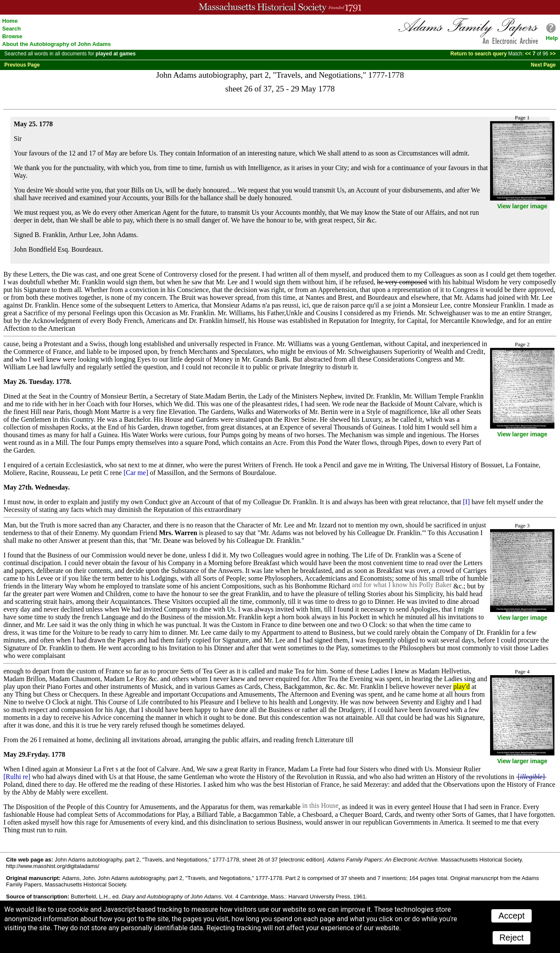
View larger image (522, 206)
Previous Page (22, 65)
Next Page (543, 65)
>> (552, 54)
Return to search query (479, 54)
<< (529, 54)
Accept (511, 916)
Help (552, 38)
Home (10, 21)
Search (11, 29)
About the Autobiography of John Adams (56, 44)
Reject (512, 938)
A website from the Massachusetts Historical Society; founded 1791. (280, 7)
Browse (12, 36)
